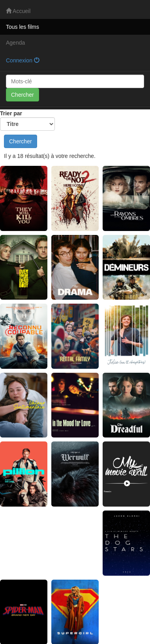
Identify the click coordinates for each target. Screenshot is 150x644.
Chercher (22, 95)
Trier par (27, 120)
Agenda (15, 43)
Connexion (23, 60)
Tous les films (22, 27)
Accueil (18, 11)
